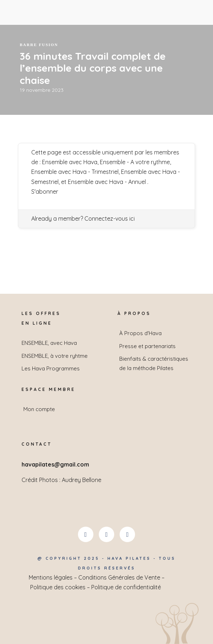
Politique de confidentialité (126, 587)
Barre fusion (39, 45)
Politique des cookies (58, 587)
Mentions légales (51, 577)
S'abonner (45, 192)
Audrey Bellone (82, 480)
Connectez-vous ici (110, 219)
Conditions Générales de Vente (119, 577)
